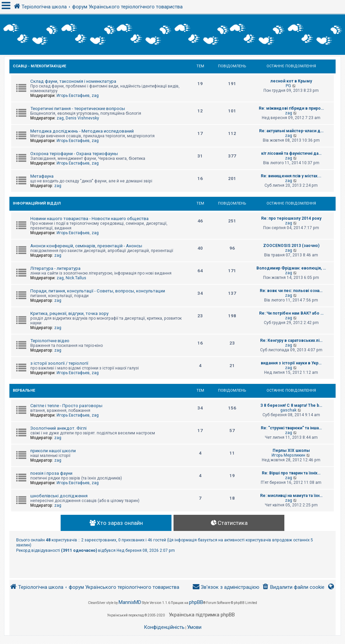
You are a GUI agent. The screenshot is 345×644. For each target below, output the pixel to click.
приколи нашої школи (53, 451)
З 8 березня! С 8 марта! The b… (291, 405)
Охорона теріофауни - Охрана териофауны (74, 154)
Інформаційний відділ (37, 203)
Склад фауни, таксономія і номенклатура (73, 81)
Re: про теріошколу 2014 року (291, 218)
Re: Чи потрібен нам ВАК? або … (291, 313)
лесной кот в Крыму (291, 81)
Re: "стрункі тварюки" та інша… (291, 428)
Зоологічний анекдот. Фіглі (58, 428)
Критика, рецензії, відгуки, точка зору (69, 313)
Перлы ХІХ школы (291, 451)
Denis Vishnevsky (82, 118)
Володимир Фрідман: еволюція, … (291, 268)
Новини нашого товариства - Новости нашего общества (89, 219)
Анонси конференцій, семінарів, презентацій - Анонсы (86, 246)
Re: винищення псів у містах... (291, 176)
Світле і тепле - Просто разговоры (66, 406)
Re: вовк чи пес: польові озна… (291, 291)
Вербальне (24, 390)
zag (95, 96)
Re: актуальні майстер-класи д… (291, 131)
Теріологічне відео (50, 341)
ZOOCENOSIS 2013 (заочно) (291, 246)
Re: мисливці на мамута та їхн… (291, 496)
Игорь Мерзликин (288, 455)
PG (288, 86)
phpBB (196, 602)
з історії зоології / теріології (59, 363)
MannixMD (130, 602)
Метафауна (42, 176)
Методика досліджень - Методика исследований (82, 131)
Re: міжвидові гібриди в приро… (291, 108)
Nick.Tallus (76, 278)
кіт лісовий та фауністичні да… (291, 153)
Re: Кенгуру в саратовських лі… (291, 341)
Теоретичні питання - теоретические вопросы (78, 109)
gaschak (288, 410)
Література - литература (55, 268)
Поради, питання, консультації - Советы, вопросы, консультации (98, 291)
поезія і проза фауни (51, 473)
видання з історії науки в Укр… (291, 363)
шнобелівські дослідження (59, 496)
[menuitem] (293, 587)
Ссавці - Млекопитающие (39, 66)
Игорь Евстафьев (73, 96)
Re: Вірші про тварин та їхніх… (291, 473)
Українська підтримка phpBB (202, 615)
